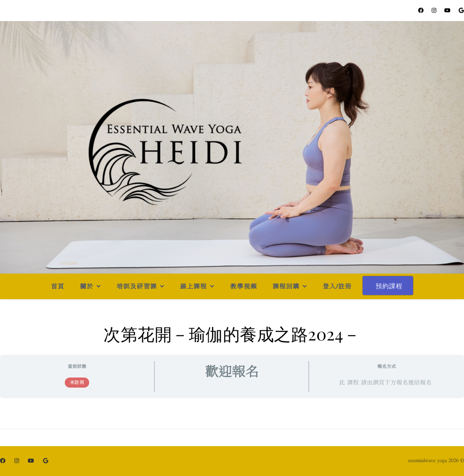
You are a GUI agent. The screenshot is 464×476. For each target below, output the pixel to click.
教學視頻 (244, 286)
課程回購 (286, 286)
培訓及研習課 (137, 286)
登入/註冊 (337, 286)
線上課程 (194, 286)
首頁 (58, 286)
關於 (87, 286)
